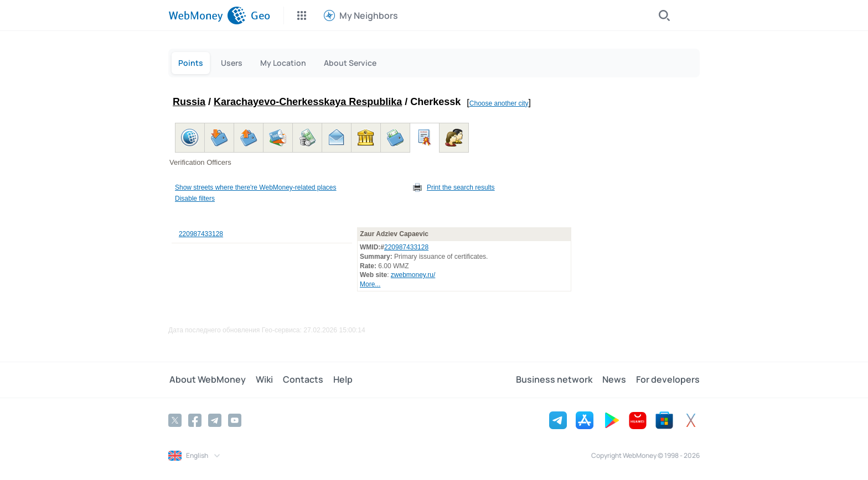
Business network (556, 380)
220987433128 (201, 234)
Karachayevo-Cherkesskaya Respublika (308, 102)
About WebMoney (206, 380)
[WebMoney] (207, 15)
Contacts (300, 380)
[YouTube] (235, 420)
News (615, 380)
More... (370, 284)
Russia (189, 102)
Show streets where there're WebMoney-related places (256, 187)
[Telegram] (215, 420)
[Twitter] (175, 420)
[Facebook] (195, 420)
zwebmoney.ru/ (413, 275)
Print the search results (461, 187)
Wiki (262, 380)
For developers (668, 380)
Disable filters (195, 199)
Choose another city (499, 103)
